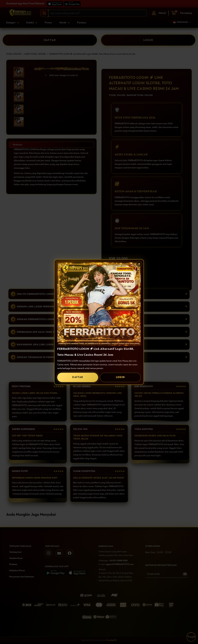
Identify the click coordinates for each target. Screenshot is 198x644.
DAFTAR (78, 377)
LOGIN (120, 377)
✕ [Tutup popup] (139, 264)
